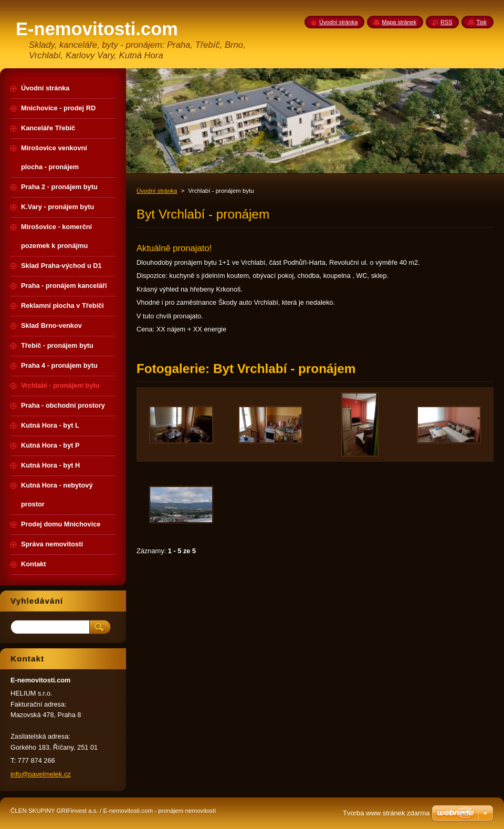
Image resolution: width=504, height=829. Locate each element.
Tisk (481, 22)
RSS (446, 22)
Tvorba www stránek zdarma (386, 813)
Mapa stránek (399, 22)
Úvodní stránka (157, 191)
